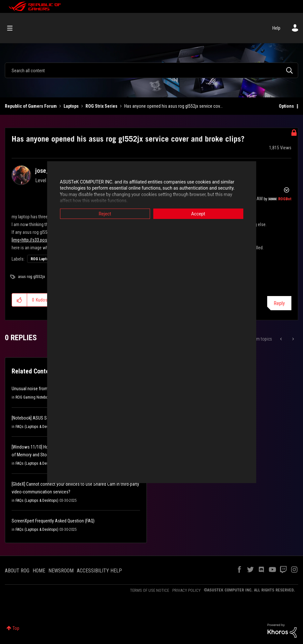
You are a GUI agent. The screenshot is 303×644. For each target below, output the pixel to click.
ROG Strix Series (101, 106)
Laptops (71, 106)
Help (276, 28)
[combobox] (151, 70)
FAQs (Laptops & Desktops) (37, 427)
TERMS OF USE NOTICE (150, 590)
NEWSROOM (61, 571)
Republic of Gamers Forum (31, 106)
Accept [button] (198, 213)
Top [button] (16, 628)
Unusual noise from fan (33, 389)
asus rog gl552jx (31, 277)
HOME (39, 571)
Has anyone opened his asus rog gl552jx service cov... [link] (173, 106)
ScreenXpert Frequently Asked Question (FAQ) (53, 521)
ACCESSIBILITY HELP (99, 571)
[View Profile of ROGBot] (285, 199)
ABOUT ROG (17, 571)
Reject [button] (105, 213)
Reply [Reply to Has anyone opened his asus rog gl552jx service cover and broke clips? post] (279, 303)
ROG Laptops (42, 259)
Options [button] (286, 106)
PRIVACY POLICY (187, 590)
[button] (20, 300)
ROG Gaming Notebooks (35, 397)
